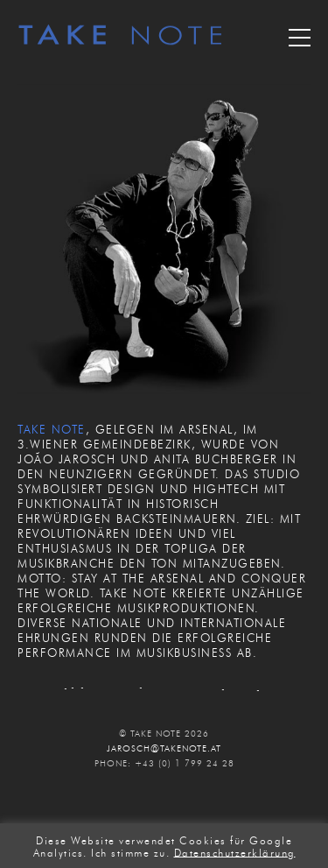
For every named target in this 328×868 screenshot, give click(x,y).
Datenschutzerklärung (235, 852)
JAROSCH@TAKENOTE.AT (164, 748)
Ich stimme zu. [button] (130, 852)
